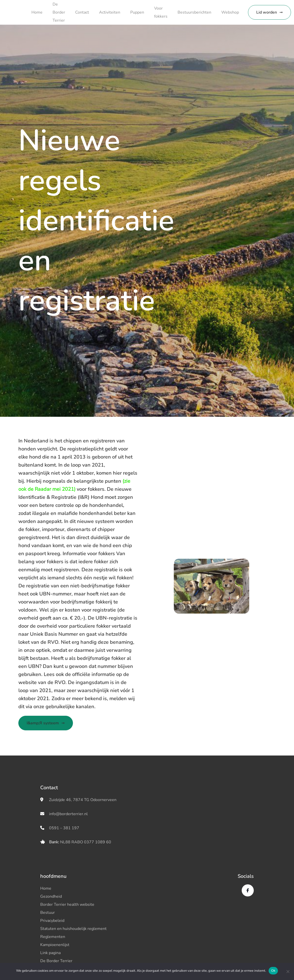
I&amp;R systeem (43, 723)
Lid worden (267, 12)
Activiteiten (110, 12)
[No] (288, 971)
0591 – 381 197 (64, 828)
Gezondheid (51, 896)
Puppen (137, 12)
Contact (82, 12)
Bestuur (48, 913)
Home (37, 12)
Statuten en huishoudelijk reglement (73, 929)
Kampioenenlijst (55, 945)
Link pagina (50, 953)
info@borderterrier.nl (68, 814)
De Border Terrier (59, 12)
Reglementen (53, 937)
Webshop (230, 12)
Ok (273, 971)
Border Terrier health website (67, 904)
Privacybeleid (52, 921)
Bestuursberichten (194, 12)
